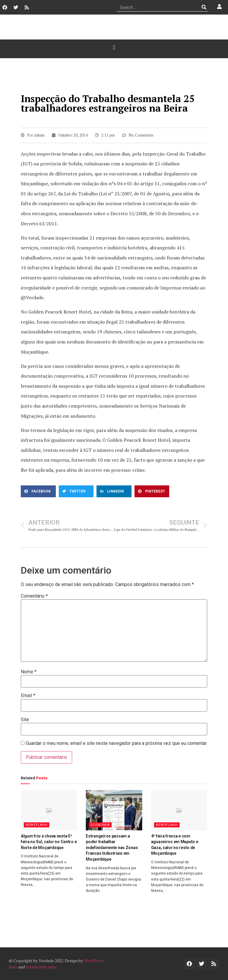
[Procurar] (204, 7)
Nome (29, 672)
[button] (114, 47)
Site (25, 720)
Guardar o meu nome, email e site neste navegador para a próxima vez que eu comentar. (117, 743)
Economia (100, 825)
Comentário (34, 596)
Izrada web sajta (41, 967)
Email (28, 696)
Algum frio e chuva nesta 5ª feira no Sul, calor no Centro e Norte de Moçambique (49, 842)
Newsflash (37, 825)
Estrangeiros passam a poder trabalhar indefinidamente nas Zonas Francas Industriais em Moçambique (112, 848)
